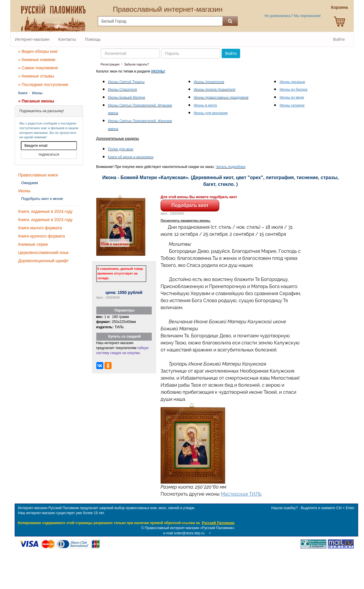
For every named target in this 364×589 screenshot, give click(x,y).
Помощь (93, 39)
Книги (23, 93)
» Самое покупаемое (38, 68)
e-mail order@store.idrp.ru (184, 533)
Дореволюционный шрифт (43, 261)
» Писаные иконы (36, 101)
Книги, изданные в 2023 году (45, 220)
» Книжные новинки (37, 60)
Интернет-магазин (32, 39)
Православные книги (38, 175)
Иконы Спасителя (123, 90)
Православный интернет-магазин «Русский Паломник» (190, 528)
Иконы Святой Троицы (126, 82)
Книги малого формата (40, 228)
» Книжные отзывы (36, 76)
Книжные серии (33, 244)
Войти (339, 39)
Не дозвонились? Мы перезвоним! (293, 16)
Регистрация (110, 64)
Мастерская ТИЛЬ (241, 494)
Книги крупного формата (42, 236)
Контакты (67, 39)
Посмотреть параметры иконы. (186, 221)
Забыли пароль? (136, 64)
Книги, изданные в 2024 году (45, 211)
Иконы (37, 93)
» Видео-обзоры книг (38, 51)
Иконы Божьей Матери (127, 97)
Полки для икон (121, 149)
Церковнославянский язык (43, 253)
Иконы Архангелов (209, 82)
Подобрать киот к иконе (42, 199)
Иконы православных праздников (221, 97)
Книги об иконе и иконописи (131, 157)
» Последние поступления (43, 85)
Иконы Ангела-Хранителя (215, 90)
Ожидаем (30, 183)
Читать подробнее (231, 167)
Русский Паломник (218, 523)
